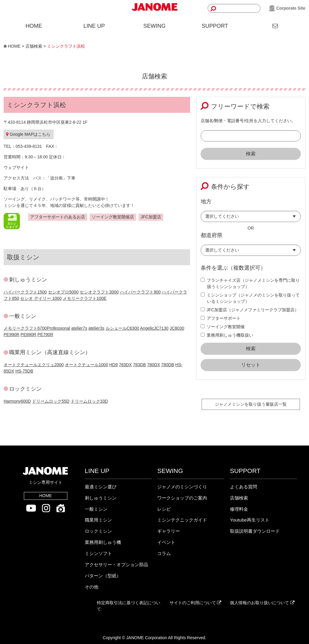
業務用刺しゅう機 (103, 542)
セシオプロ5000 (63, 292)
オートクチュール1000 (86, 365)
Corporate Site (287, 8)
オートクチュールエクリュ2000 (34, 365)
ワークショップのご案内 (182, 498)
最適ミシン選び (101, 487)
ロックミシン (98, 531)
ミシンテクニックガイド (182, 520)
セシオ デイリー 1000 (41, 298)
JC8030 (177, 328)
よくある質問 (244, 487)
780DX (153, 365)
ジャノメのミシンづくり (182, 487)
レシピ (164, 509)
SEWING (154, 26)
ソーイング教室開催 (223, 327)
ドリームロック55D (51, 401)
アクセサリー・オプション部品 (116, 565)
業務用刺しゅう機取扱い (227, 335)
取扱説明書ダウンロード (255, 531)
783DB (140, 365)
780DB (168, 365)
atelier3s (96, 328)
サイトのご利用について (196, 603)
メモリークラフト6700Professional (37, 328)
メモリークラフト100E (85, 298)
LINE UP (94, 26)
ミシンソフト (98, 553)
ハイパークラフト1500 (25, 292)
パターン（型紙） (103, 576)
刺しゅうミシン (101, 498)
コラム (164, 553)
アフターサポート (221, 318)
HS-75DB (24, 371)
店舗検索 (239, 498)
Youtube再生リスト (250, 520)
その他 (92, 587)
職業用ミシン (98, 520)
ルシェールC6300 (122, 328)
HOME (34, 26)
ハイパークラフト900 (140, 292)
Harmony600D (17, 401)
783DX (125, 365)
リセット (251, 365)
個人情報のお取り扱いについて (262, 603)
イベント (166, 542)
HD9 (113, 365)
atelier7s (79, 328)
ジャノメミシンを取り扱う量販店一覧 (251, 404)
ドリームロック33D (89, 401)
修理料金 (239, 509)
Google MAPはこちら (28, 134)
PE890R (28, 335)
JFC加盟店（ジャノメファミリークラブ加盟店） (250, 310)
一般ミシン (96, 509)
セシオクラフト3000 (99, 292)
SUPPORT (215, 26)
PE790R (45, 335)
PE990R (11, 335)
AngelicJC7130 (154, 328)
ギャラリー (169, 531)
